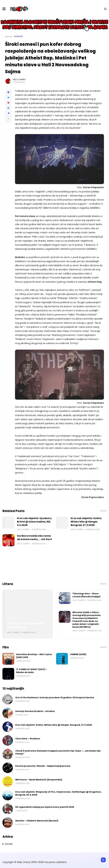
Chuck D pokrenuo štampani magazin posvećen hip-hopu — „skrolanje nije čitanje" (58, 752)
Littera (11, 618)
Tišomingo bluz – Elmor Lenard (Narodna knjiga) (86, 595)
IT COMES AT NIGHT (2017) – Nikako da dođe (32, 671)
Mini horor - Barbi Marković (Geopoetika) (26, 625)
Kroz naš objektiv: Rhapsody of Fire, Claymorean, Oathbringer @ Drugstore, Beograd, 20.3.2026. (58, 793)
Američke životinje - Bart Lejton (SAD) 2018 (34, 656)
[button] (8, 119)
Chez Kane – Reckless (28, 739)
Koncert (19, 36)
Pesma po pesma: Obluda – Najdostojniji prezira (43, 766)
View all (103, 511)
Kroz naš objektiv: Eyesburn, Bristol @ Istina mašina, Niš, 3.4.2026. (35, 522)
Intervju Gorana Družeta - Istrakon (35, 711)
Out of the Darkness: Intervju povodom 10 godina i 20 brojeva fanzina (55, 698)
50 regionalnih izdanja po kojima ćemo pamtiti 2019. (45, 807)
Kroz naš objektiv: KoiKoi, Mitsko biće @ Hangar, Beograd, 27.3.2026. (86, 522)
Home (8, 36)
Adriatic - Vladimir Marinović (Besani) (37, 821)
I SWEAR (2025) (78, 654)
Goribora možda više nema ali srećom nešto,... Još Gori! (35, 538)
